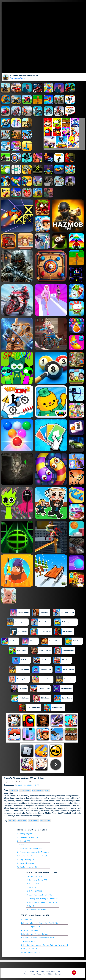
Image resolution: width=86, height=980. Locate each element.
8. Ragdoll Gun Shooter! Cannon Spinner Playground (45, 945)
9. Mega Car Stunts (30, 949)
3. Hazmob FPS (24, 841)
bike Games (12, 821)
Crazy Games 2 (8, 782)
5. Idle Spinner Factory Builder (35, 934)
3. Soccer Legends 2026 (32, 927)
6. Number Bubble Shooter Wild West (38, 938)
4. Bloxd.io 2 (23, 845)
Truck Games (22, 821)
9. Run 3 (30, 906)
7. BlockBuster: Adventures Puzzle (33, 856)
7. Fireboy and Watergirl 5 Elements (43, 899)
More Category (45, 821)
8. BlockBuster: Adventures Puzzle (42, 902)
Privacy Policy (36, 974)
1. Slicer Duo (27, 919)
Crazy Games (55, 811)
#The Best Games (25, 790)
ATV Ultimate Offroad (18, 811)
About (26, 974)
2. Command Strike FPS (28, 837)
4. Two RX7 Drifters (30, 930)
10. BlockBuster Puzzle (37, 910)
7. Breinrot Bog (28, 941)
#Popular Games (38, 790)
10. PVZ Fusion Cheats (31, 952)
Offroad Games (33, 821)
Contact (58, 974)
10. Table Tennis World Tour (29, 867)
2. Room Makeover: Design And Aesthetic (40, 923)
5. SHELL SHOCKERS (35, 891)
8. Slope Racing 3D (26, 859)
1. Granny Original (25, 834)
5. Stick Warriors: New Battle (30, 848)
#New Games (14, 790)
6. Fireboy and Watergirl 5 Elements (33, 852)
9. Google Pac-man (26, 863)
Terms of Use (48, 974)
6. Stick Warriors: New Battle (39, 895)
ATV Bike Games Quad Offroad (25, 782)
